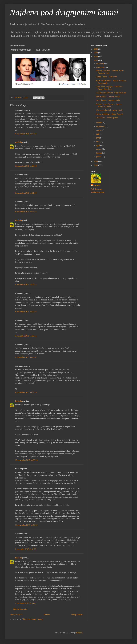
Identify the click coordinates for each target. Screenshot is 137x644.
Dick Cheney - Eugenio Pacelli (108, 100)
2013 (96, 165)
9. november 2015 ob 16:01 (26, 357)
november (100, 67)
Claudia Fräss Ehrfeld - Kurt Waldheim (111, 93)
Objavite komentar (20, 609)
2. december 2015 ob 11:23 (26, 549)
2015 (96, 60)
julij (98, 134)
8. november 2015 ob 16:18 (26, 212)
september (101, 126)
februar (99, 153)
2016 (96, 56)
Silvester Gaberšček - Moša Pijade (109, 110)
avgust (99, 130)
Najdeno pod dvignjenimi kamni (64, 12)
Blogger (79, 633)
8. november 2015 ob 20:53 (26, 285)
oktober (99, 123)
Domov (47, 615)
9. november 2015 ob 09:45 (26, 336)
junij (98, 138)
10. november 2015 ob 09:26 (26, 460)
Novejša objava (16, 615)
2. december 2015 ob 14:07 (26, 603)
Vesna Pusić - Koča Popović (107, 118)
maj (98, 142)
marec (99, 149)
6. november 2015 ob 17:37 (26, 134)
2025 (96, 49)
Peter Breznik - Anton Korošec (108, 97)
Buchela (18, 142)
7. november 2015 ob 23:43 (26, 166)
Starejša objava (77, 615)
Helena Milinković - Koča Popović (109, 114)
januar (99, 157)
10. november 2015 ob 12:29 (26, 525)
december (100, 64)
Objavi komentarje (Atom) (32, 619)
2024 (96, 53)
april (98, 145)
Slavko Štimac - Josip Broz (106, 77)
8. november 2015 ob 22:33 (26, 312)
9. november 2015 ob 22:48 (26, 392)
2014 (96, 161)
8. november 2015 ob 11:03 (26, 193)
